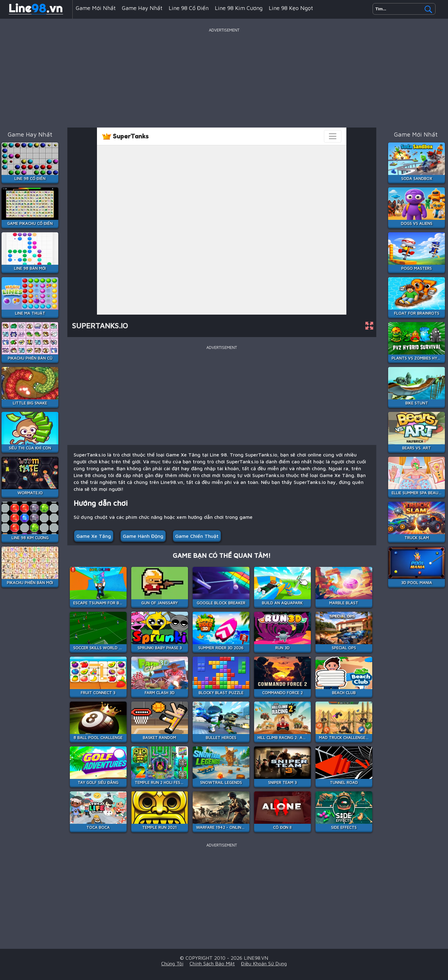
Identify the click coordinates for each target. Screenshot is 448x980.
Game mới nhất (96, 8)
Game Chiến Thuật (197, 536)
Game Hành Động (143, 536)
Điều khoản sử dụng (264, 963)
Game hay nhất (142, 8)
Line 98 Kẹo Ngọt (291, 8)
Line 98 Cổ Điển (189, 8)
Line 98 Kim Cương (239, 8)
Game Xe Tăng (94, 536)
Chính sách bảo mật (212, 963)
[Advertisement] (224, 78)
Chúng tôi (172, 963)
